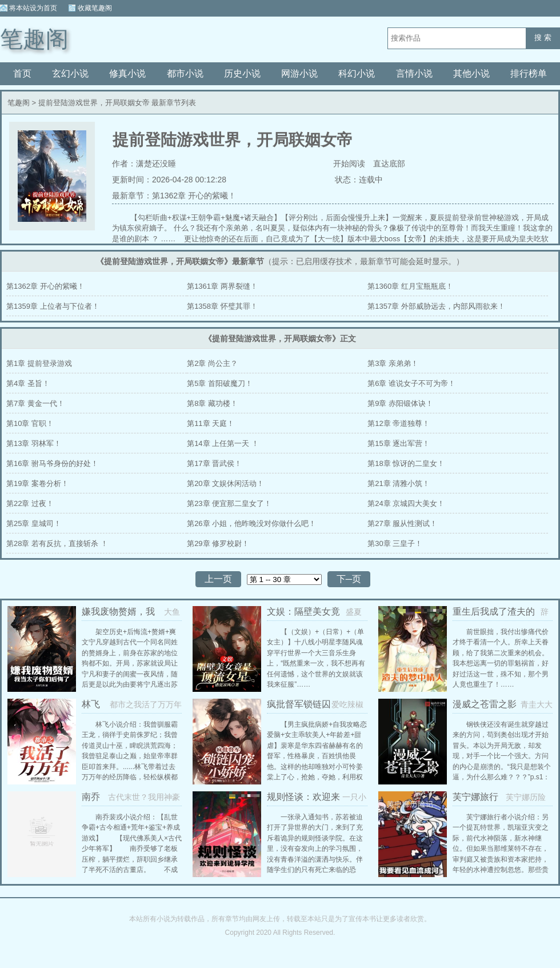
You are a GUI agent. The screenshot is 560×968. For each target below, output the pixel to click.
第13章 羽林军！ (34, 443)
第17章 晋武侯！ (214, 463)
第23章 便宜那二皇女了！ (229, 503)
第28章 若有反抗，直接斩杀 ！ (57, 543)
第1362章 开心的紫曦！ (194, 196)
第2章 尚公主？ (212, 363)
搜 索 (543, 37)
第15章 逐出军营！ (399, 443)
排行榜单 (529, 73)
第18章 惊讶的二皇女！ (406, 463)
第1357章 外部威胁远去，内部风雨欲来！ (436, 306)
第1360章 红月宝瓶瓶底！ (410, 286)
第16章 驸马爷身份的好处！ (52, 463)
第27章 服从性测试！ (402, 523)
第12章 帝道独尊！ (399, 423)
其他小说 (471, 73)
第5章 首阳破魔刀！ (220, 383)
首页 (22, 73)
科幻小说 (357, 73)
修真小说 (127, 73)
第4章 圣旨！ (28, 383)
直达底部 (389, 164)
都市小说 (185, 73)
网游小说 (299, 73)
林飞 (91, 704)
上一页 (218, 579)
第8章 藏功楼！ (212, 403)
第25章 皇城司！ (34, 523)
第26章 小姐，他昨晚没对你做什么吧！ (251, 523)
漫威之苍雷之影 (485, 704)
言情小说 (414, 73)
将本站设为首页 (33, 8)
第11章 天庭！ (211, 423)
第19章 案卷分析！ (37, 483)
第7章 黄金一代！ (35, 403)
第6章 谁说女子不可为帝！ (411, 383)
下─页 (349, 579)
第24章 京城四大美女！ (406, 503)
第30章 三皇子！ (395, 543)
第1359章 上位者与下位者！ (53, 306)
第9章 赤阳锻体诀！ (400, 403)
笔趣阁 (34, 39)
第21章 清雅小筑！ (399, 483)
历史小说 (242, 73)
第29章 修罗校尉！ (218, 543)
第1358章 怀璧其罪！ (222, 306)
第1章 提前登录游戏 (39, 363)
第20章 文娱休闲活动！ (225, 483)
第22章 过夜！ (30, 503)
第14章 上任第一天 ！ (223, 443)
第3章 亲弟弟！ (393, 363)
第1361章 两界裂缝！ (222, 286)
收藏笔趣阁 (95, 8)
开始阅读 (349, 164)
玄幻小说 (70, 73)
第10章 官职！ (30, 423)
